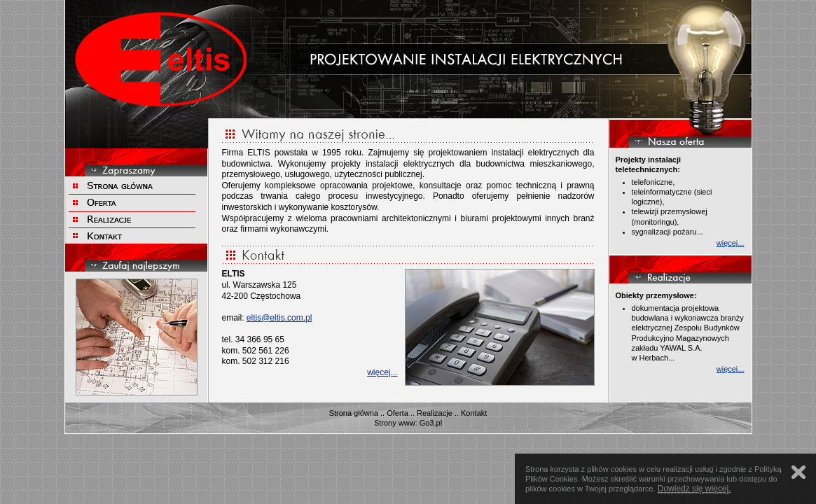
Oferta (397, 413)
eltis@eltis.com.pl (279, 318)
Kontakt (474, 413)
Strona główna (354, 413)
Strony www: (396, 423)
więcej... (382, 372)
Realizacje (435, 413)
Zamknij (798, 472)
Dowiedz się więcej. (694, 489)
